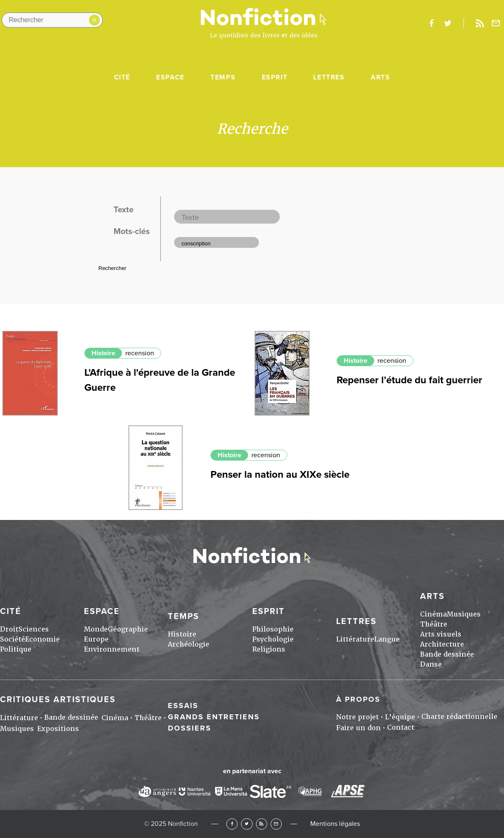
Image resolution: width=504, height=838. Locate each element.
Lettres (329, 77)
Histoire (103, 353)
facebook (431, 23)
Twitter (247, 824)
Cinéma (433, 614)
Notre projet (357, 717)
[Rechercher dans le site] (52, 20)
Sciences (34, 629)
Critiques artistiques (58, 700)
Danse (431, 664)
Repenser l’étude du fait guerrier (409, 380)
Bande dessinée (447, 654)
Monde (96, 629)
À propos (358, 699)
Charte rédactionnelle (459, 717)
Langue (387, 639)
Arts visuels (441, 634)
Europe (96, 639)
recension (140, 353)
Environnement (112, 649)
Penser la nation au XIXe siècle (280, 475)
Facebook (232, 824)
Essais (183, 706)
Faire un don (358, 728)
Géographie (128, 629)
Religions (269, 649)
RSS (262, 824)
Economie (42, 639)
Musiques (464, 614)
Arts (380, 77)
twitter (448, 23)
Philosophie (273, 629)
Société (13, 639)
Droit (9, 629)
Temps (223, 77)
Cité (122, 77)
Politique (16, 649)
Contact (401, 727)
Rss (480, 23)
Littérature (355, 639)
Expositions (58, 729)
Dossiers (190, 728)
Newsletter (496, 23)
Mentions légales (335, 824)
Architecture (442, 644)
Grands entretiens (214, 717)
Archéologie (189, 644)
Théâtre (434, 624)
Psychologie (273, 639)
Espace (170, 77)
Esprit (275, 77)
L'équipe (400, 717)
